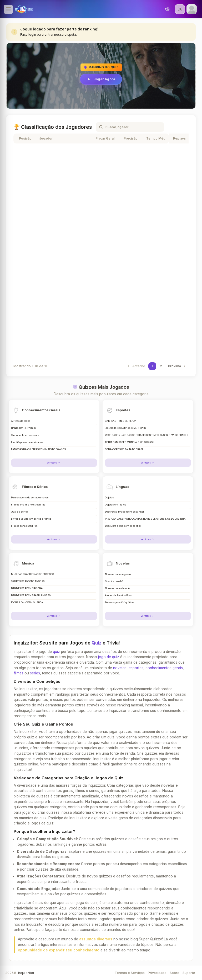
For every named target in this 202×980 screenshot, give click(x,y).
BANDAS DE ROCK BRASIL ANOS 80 (31, 595)
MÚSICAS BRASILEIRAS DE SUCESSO (32, 574)
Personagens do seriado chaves (30, 498)
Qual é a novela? (114, 581)
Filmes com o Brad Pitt (24, 526)
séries (35, 673)
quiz (56, 652)
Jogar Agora (101, 79)
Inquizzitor (26, 973)
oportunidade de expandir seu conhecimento (59, 950)
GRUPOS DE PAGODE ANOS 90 (28, 581)
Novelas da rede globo (118, 574)
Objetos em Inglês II (117, 505)
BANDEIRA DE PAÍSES (23, 428)
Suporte (189, 973)
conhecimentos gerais (164, 668)
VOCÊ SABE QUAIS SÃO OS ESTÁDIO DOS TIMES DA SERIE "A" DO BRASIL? (147, 435)
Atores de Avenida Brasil (119, 595)
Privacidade (157, 973)
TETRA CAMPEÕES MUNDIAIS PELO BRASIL (130, 442)
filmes (19, 673)
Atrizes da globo (21, 421)
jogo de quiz (109, 657)
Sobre (175, 973)
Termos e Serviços (130, 973)
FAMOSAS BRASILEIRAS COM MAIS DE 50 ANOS (38, 449)
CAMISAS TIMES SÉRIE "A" (120, 421)
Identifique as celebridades (27, 442)
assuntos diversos (96, 939)
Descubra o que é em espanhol (123, 526)
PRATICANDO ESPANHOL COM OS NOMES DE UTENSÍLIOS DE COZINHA (145, 519)
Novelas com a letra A (117, 588)
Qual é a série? (20, 512)
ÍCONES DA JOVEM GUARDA (27, 603)
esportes (136, 668)
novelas (120, 668)
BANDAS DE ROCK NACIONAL (27, 588)
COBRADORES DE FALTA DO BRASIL (125, 449)
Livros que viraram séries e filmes (31, 519)
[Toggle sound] (167, 9)
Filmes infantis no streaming (28, 505)
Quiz (97, 643)
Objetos (109, 498)
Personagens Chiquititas (120, 603)
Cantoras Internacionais (25, 435)
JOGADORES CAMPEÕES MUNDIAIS (125, 428)
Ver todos (54, 463)
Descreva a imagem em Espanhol (124, 512)
